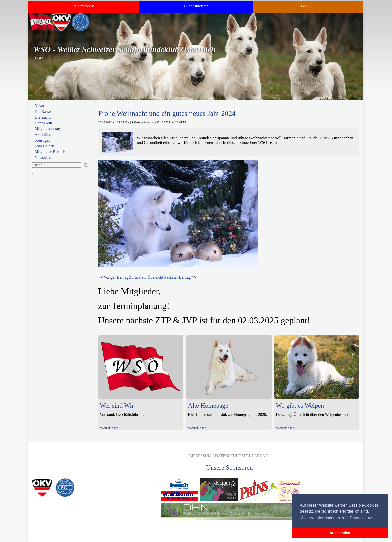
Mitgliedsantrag (47, 129)
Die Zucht (43, 117)
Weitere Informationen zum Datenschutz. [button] (337, 518)
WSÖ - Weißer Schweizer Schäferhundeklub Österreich (125, 49)
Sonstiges (42, 140)
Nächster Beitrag (177, 277)
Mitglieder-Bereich (50, 152)
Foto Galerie (45, 146)
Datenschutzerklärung (242, 456)
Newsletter (43, 157)
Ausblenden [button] (340, 533)
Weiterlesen (109, 428)
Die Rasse (43, 111)
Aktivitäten (44, 134)
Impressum (200, 456)
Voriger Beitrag (116, 277)
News (39, 106)
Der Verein (43, 123)
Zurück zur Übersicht (146, 277)
